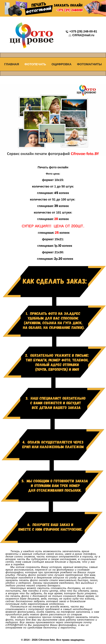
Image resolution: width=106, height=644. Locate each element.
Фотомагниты (89, 64)
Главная (12, 64)
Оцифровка (61, 64)
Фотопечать (35, 64)
